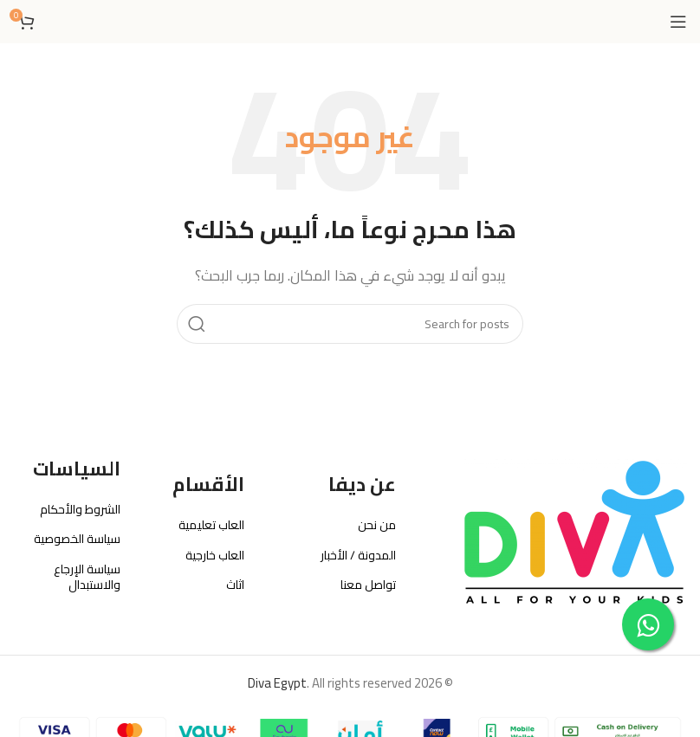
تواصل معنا (368, 585)
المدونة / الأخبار (358, 555)
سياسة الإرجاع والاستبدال (87, 577)
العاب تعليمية (211, 525)
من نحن (377, 525)
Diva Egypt (277, 683)
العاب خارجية (215, 555)
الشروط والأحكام (80, 509)
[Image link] (574, 531)
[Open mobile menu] (678, 22)
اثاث (235, 585)
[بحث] (350, 324)
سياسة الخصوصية (77, 539)
